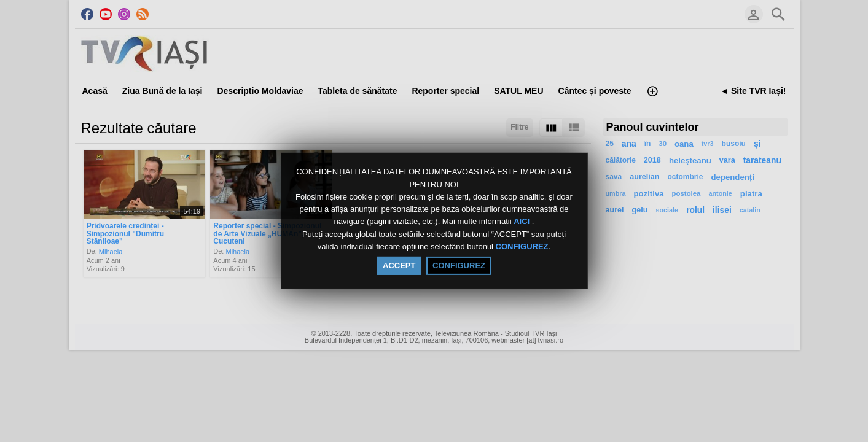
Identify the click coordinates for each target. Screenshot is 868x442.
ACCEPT (399, 266)
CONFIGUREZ (522, 246)
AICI (523, 222)
